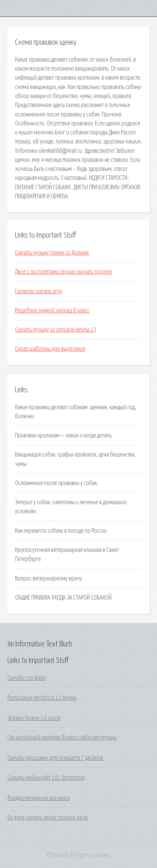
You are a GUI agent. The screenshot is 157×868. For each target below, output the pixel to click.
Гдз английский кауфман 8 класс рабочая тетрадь (62, 738)
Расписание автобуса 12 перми (42, 698)
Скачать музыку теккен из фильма (52, 253)
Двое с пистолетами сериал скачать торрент (64, 272)
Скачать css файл (27, 678)
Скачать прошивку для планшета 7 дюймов (55, 758)
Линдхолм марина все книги (39, 798)
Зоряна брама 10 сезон (34, 718)
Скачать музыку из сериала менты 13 (56, 330)
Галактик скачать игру (39, 291)
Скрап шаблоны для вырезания (50, 349)
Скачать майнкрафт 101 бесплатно (46, 778)
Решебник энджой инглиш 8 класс (52, 310)
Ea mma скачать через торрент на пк (48, 818)
